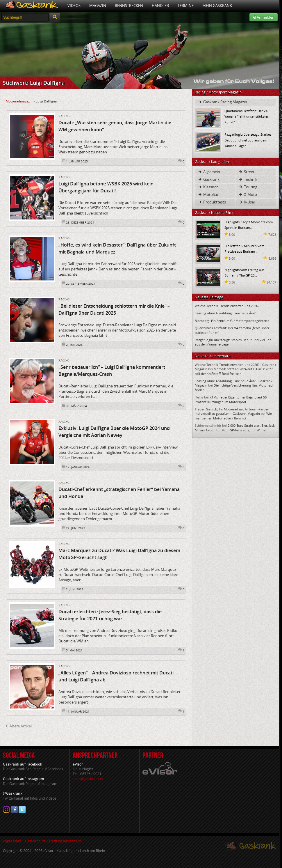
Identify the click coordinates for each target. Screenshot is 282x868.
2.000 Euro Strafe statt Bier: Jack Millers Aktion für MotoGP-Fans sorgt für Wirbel (235, 428)
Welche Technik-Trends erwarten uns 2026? (227, 306)
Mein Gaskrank (217, 6)
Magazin (98, 6)
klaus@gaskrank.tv (88, 779)
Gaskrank (209, 179)
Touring (248, 187)
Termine (186, 6)
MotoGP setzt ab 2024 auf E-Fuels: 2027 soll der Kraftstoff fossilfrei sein (234, 371)
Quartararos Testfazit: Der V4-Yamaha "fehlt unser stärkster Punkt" (247, 116)
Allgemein (209, 172)
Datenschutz (35, 841)
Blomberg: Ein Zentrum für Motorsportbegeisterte (232, 321)
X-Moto (248, 194)
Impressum (12, 841)
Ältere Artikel (19, 726)
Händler (160, 6)
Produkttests (212, 202)
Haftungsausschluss (65, 841)
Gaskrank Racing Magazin (222, 102)
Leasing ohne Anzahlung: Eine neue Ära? (225, 313)
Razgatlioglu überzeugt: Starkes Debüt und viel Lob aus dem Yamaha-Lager (248, 140)
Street (246, 172)
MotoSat (208, 194)
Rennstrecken (129, 6)
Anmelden (264, 17)
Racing (64, 116)
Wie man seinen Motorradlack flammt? (233, 416)
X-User (247, 202)
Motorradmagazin (19, 101)
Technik (248, 179)
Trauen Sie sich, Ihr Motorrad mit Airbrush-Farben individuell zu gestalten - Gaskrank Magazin (232, 411)
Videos (74, 6)
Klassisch (208, 187)
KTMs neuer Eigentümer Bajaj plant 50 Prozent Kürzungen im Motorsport (231, 399)
